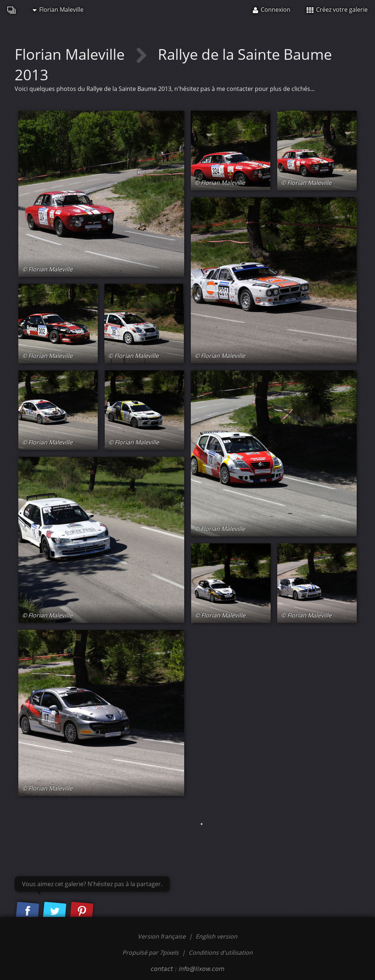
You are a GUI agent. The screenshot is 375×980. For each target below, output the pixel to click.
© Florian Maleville (47, 269)
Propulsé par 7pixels (151, 953)
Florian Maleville (58, 10)
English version (216, 936)
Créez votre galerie (337, 10)
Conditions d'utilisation (221, 953)
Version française (162, 936)
